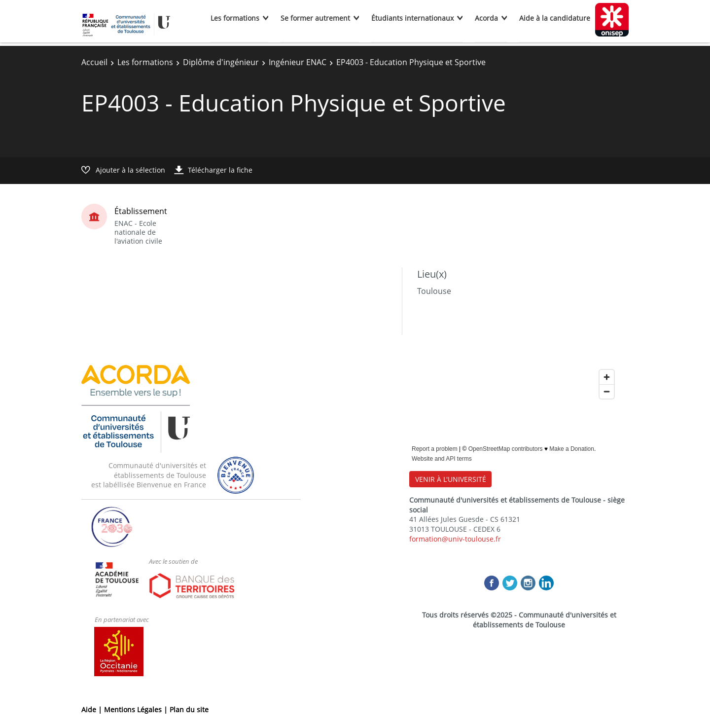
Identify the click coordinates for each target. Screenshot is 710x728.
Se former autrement (315, 18)
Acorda (486, 18)
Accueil (94, 62)
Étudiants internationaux (412, 18)
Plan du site (189, 710)
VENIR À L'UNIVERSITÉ (451, 479)
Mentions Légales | (137, 710)
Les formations (235, 18)
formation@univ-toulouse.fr (455, 539)
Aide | (93, 710)
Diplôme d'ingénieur (221, 62)
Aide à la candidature (555, 18)
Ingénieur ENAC (298, 62)
